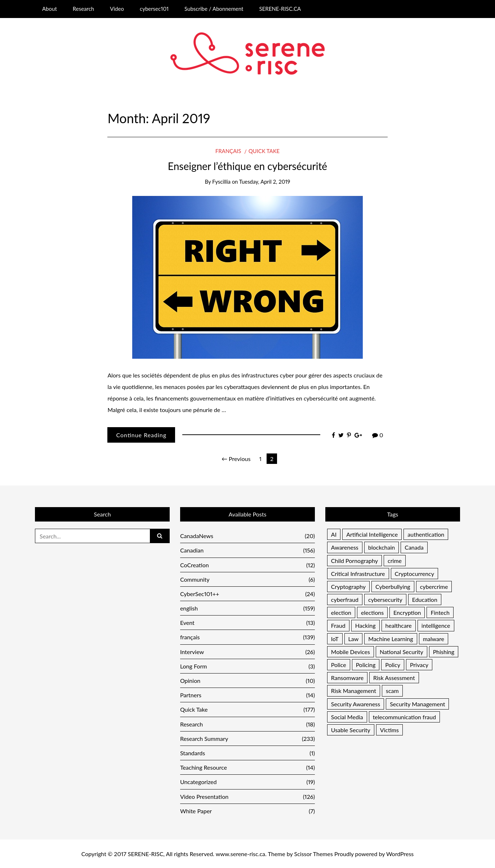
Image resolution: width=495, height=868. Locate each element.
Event (247, 623)
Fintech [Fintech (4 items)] (440, 612)
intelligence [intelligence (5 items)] (436, 625)
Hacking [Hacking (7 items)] (365, 625)
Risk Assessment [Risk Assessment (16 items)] (394, 678)
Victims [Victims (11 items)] (389, 730)
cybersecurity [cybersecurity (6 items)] (385, 599)
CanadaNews (247, 536)
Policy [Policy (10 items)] (393, 665)
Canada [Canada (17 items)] (414, 547)
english (247, 608)
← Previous (236, 459)
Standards (247, 753)
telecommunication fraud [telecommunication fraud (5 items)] (405, 717)
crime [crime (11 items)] (395, 561)
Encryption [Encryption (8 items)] (407, 612)
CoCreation (247, 565)
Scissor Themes (314, 854)
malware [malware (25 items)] (434, 639)
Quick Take (264, 151)
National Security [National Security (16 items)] (402, 652)
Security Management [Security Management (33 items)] (417, 704)
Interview (247, 652)
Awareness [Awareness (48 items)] (345, 547)
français (228, 151)
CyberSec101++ (247, 594)
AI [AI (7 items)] (334, 534)
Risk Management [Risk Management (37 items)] (354, 691)
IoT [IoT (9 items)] (335, 639)
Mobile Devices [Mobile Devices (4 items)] (351, 652)
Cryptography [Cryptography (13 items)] (348, 587)
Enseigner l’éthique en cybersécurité (247, 166)
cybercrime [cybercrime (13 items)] (434, 587)
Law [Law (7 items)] (354, 639)
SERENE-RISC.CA (280, 9)
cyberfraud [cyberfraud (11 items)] (345, 599)
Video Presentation (247, 797)
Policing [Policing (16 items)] (366, 665)
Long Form (247, 666)
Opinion (247, 681)
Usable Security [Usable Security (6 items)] (351, 730)
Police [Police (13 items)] (339, 665)
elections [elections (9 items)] (372, 612)
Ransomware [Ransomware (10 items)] (347, 678)
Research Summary (247, 739)
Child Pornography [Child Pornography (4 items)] (354, 561)
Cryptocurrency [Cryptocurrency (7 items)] (415, 574)
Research (83, 9)
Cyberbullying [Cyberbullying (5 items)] (393, 587)
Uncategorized (247, 782)
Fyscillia (221, 182)
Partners (247, 695)
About (50, 9)
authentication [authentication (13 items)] (426, 534)
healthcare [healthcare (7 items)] (399, 625)
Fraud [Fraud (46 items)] (338, 625)
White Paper (247, 811)
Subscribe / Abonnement (214, 9)
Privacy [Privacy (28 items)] (419, 665)
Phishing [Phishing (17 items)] (444, 652)
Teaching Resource (247, 767)
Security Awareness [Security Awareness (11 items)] (356, 704)
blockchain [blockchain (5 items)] (382, 547)
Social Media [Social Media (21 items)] (347, 717)
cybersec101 (154, 9)
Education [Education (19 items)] (425, 599)
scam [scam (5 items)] (392, 691)
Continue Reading (141, 435)
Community (247, 579)
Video (117, 9)
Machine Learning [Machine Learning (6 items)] (391, 639)
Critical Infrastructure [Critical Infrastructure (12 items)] (358, 574)
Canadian (247, 550)
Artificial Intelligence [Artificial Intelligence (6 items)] (372, 534)
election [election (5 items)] (341, 612)
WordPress (400, 854)
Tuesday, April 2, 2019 (265, 182)
